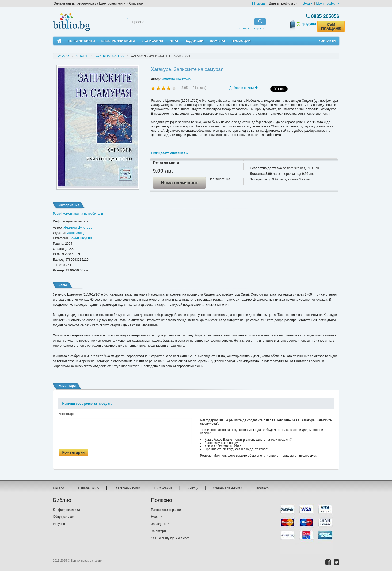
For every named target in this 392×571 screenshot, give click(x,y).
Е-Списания (152, 41)
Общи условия (64, 517)
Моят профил (328, 3)
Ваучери (217, 41)
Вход (308, 3)
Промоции (241, 41)
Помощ (258, 3)
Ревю (57, 214)
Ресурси (59, 524)
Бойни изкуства (109, 56)
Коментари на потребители (83, 214)
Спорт (82, 56)
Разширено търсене (251, 28)
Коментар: (66, 414)
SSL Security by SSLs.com (170, 538)
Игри (174, 41)
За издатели (160, 524)
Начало (62, 56)
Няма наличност (180, 183)
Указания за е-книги (227, 488)
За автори (158, 531)
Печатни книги (81, 41)
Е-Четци (192, 488)
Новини (157, 517)
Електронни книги (118, 41)
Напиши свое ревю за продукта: (88, 404)
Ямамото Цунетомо (176, 79)
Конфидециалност (67, 510)
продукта (307, 24)
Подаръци (194, 41)
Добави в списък (243, 88)
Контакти (327, 41)
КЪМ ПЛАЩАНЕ (331, 27)
